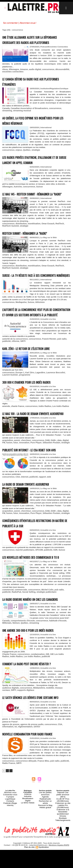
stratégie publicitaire (34, 639)
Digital (28, 860)
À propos (10, 857)
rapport (39, 513)
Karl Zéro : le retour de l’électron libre (33, 373)
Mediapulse (19, 322)
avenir (16, 472)
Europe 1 (18, 397)
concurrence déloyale (24, 822)
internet (23, 513)
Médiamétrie (36, 742)
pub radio (57, 363)
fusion (5, 474)
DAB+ (49, 472)
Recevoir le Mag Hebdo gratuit (45, 861)
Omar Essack (44, 236)
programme (15, 399)
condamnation (35, 708)
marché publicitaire (23, 592)
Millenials (66, 675)
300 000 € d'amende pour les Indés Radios (33, 406)
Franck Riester (45, 363)
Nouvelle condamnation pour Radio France (35, 792)
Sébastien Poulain (43, 474)
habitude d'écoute (53, 675)
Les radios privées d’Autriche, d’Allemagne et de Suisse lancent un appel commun (36, 164)
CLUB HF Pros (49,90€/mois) (63, 858)
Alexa (5, 74)
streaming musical (10, 115)
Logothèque (10, 858)
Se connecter (10, 23)
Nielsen (6, 677)
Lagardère (37, 397)
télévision (37, 322)
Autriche (16, 194)
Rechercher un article (45, 858)
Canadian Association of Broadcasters (27, 113)
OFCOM (36, 592)
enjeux (17, 154)
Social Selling (18, 639)
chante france (16, 430)
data (55, 472)
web (45, 513)
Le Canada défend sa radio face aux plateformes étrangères (29, 86)
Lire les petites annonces (45, 854)
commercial (7, 637)
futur (11, 474)
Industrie (28, 857)
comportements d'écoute (21, 675)
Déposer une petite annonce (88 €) (63, 854)
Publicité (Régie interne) (10, 863)
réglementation (12, 785)
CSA (16, 513)
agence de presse (10, 783)
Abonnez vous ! (28, 23)
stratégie (33, 154)
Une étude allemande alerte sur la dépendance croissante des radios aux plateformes (31, 42)
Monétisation (28, 858)
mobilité (46, 742)
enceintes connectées (12, 77)
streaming (61, 113)
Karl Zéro (27, 397)
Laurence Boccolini (51, 397)
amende (6, 430)
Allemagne (13, 74)
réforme (6, 365)
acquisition (7, 472)
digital (60, 472)
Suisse (36, 194)
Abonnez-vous (10, 853)
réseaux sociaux (58, 742)
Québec (25, 154)
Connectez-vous (10, 855)
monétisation (31, 236)
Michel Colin (44, 637)
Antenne (28, 855)
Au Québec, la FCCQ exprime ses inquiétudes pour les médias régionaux (35, 125)
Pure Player (29, 474)
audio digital (32, 74)
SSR (51, 592)
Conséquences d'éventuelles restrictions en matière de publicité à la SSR (36, 562)
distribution (19, 236)
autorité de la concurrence (14, 363)
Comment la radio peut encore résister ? (34, 718)
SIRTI (13, 365)
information (63, 783)
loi (3, 785)
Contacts (10, 860)
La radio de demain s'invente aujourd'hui (32, 521)
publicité (66, 363)
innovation (19, 474)
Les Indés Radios (56, 430)
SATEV (23, 785)
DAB (43, 472)
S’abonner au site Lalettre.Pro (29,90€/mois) (63, 862)
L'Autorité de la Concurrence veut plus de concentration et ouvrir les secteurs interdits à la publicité (34, 334)
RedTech (55, 236)
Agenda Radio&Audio (45, 857)
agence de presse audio (29, 783)
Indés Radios (41, 430)
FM (65, 472)
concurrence (44, 74)
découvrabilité (57, 74)
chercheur (24, 472)
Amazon (22, 74)
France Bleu (40, 822)
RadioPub (7, 639)
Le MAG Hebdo (28, 862)
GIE (44, 708)
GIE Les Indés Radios (56, 708)
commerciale (19, 637)
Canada (6, 113)
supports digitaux (16, 744)
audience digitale (10, 742)
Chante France (9, 708)
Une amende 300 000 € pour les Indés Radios (35, 684)
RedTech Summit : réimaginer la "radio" (31, 245)
